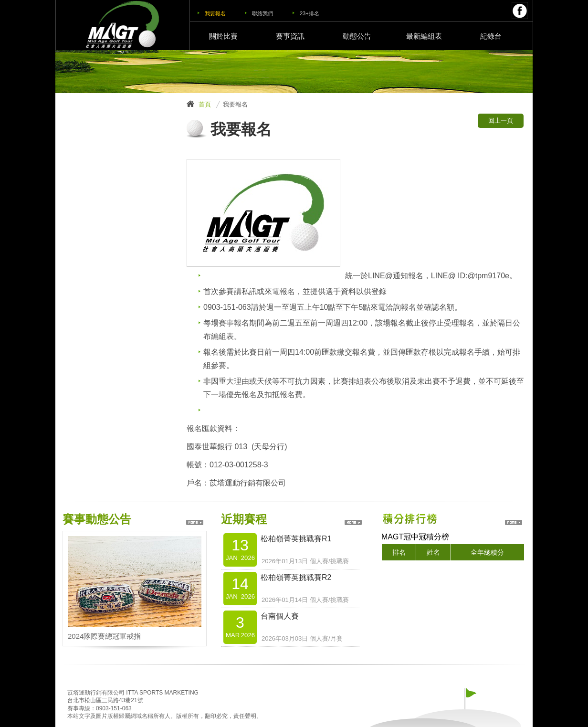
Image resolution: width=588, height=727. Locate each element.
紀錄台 (491, 36)
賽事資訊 (290, 36)
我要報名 (215, 13)
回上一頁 (501, 121)
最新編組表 (424, 36)
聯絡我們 (262, 13)
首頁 (205, 104)
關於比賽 (223, 36)
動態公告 (357, 36)
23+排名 (310, 13)
